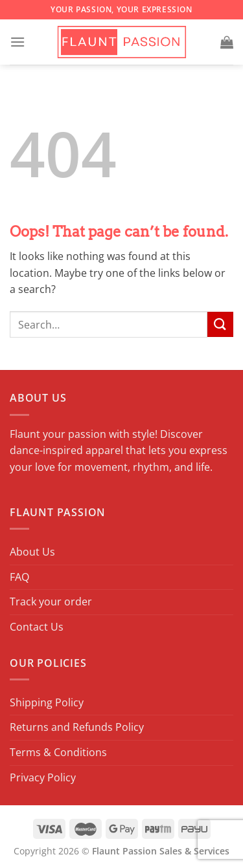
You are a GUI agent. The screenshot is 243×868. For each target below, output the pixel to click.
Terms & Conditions (58, 752)
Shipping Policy (47, 702)
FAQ (19, 577)
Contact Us (37, 627)
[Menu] (17, 42)
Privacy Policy (43, 777)
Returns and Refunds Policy (77, 727)
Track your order (51, 602)
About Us (32, 552)
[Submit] (220, 324)
